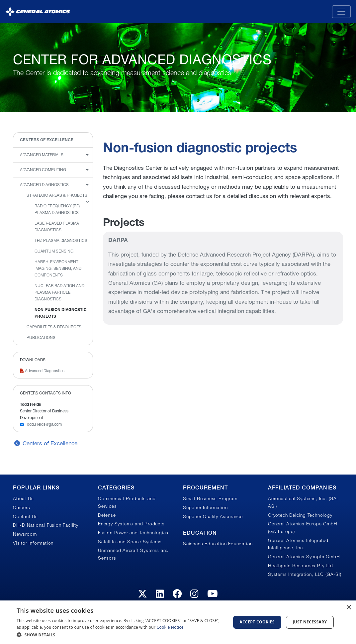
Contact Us (25, 516)
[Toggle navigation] (341, 12)
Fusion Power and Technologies (133, 533)
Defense (107, 515)
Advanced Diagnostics (44, 185)
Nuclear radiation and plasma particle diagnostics (59, 292)
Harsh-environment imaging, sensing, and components (58, 268)
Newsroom (25, 534)
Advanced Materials (42, 155)
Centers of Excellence (47, 140)
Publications (41, 337)
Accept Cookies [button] (257, 622)
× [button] (349, 608)
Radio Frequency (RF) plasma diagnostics (57, 209)
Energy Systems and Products (131, 524)
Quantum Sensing (54, 251)
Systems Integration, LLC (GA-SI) (305, 574)
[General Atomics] (38, 11)
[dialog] (178, 622)
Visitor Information (33, 543)
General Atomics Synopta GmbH (304, 557)
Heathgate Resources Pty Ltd (301, 566)
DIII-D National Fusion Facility (46, 525)
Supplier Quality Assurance (213, 516)
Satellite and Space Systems (130, 542)
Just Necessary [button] (310, 622)
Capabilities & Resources (54, 327)
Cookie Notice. (171, 627)
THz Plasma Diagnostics (61, 240)
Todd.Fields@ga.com (41, 424)
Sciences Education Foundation (218, 544)
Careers (22, 507)
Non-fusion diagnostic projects (61, 313)
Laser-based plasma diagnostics (57, 226)
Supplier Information (205, 507)
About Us (23, 498)
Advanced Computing (43, 170)
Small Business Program (210, 498)
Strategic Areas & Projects (57, 195)
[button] (120, 635)
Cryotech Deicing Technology (300, 515)
